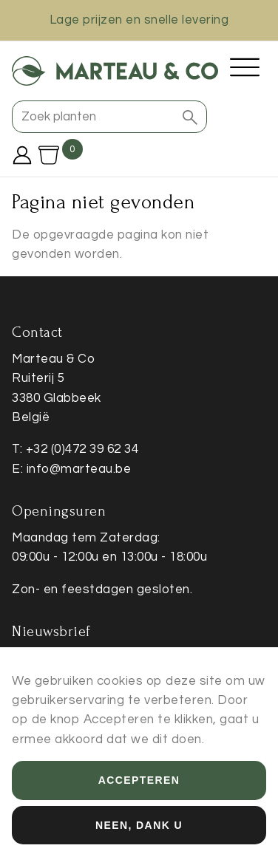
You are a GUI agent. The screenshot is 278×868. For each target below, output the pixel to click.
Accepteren (139, 792)
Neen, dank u (139, 836)
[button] (190, 117)
